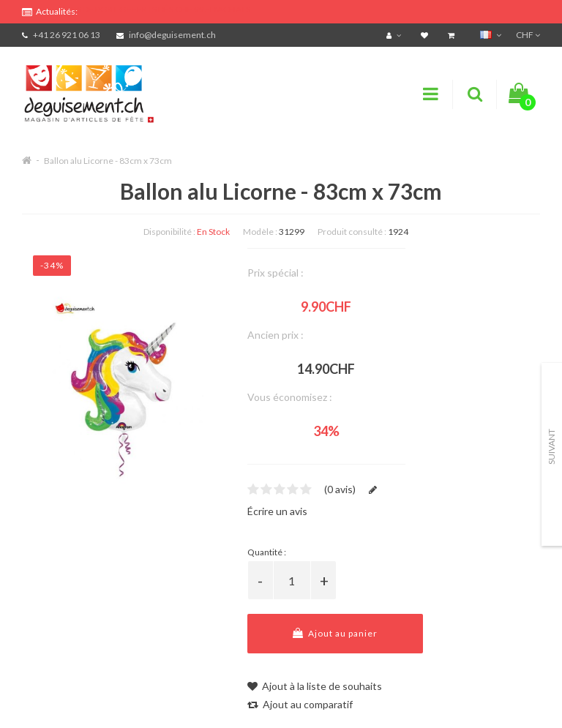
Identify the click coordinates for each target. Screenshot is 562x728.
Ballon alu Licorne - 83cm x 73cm (108, 161)
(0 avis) (340, 489)
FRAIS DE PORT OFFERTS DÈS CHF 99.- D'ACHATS (154, 9)
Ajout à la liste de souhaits (315, 686)
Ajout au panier (335, 633)
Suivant (551, 447)
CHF (528, 35)
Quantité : (267, 552)
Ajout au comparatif (300, 704)
